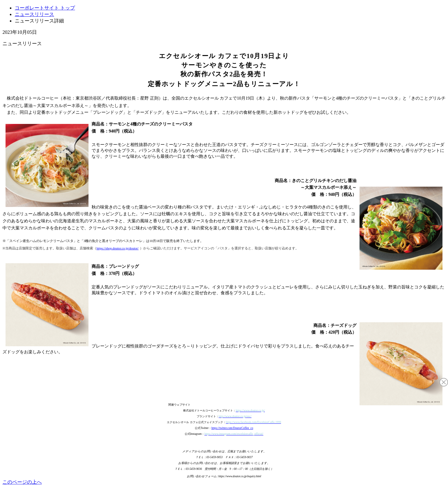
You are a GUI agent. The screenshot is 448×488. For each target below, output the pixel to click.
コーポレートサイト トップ (45, 8)
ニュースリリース (34, 14)
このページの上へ (22, 482)
